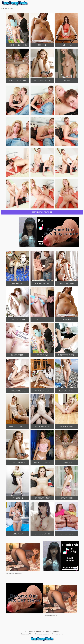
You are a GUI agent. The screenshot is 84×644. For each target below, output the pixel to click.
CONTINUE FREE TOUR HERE (42, 212)
